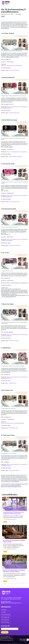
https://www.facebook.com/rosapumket (17, 283)
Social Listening (5, 622)
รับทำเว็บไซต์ (4, 610)
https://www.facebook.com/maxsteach (17, 152)
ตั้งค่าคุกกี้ (22, 640)
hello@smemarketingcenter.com (13, 603)
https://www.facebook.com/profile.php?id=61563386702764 (14, 378)
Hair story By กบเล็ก (14, 202)
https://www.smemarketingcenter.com (11, 487)
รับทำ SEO (3, 612)
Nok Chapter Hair (13, 428)
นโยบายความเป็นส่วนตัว (7, 640)
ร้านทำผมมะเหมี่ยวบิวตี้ (14, 113)
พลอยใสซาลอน (13, 383)
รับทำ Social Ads (5, 620)
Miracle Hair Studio (14, 341)
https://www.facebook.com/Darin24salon (12, 66)
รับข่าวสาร (5, 632)
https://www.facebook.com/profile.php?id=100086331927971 (14, 107)
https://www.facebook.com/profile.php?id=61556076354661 (14, 465)
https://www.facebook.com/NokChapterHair (13, 423)
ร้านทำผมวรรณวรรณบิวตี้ (15, 245)
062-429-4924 (7, 602)
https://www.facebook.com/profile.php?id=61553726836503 (14, 335)
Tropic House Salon (14, 470)
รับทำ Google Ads (5, 617)
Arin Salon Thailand (14, 70)
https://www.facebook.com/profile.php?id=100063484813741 (14, 196)
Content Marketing (6, 615)
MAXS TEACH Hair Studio (16, 157)
